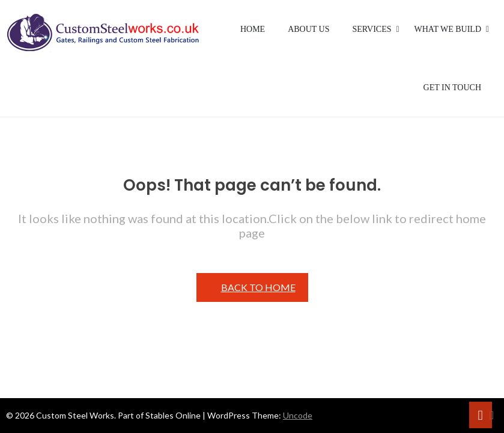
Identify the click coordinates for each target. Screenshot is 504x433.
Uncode (298, 415)
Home (253, 29)
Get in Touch (452, 88)
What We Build (448, 29)
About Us (308, 29)
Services (372, 29)
